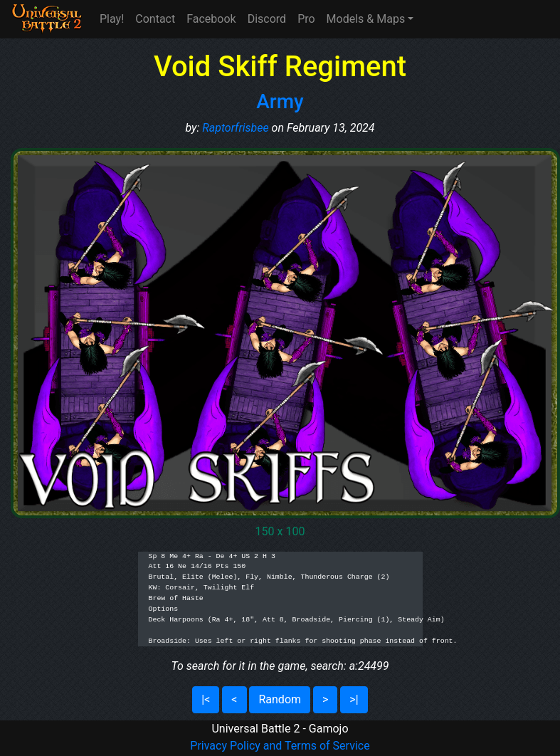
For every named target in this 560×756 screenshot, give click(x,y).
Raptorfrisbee (235, 128)
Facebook (211, 19)
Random (280, 699)
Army (280, 101)
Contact (155, 19)
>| (354, 699)
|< (206, 699)
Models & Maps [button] (366, 19)
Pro (306, 19)
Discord (267, 19)
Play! (112, 19)
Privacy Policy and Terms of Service (280, 746)
